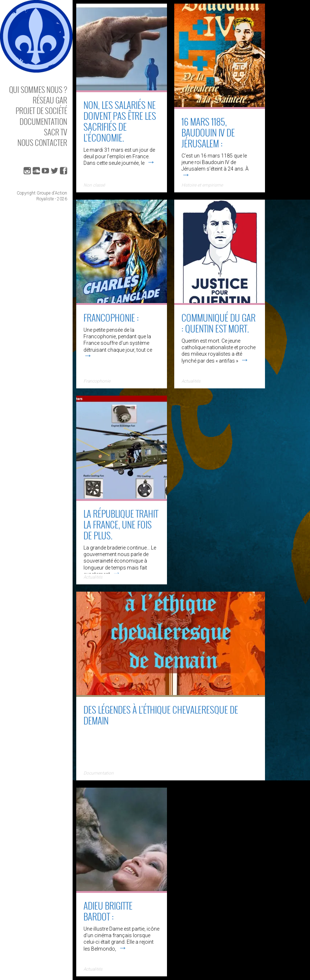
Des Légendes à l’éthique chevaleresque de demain (161, 715)
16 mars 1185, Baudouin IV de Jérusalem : (208, 132)
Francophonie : (111, 317)
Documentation (43, 121)
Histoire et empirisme (202, 185)
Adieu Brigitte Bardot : (108, 911)
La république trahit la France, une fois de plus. (121, 524)
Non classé (94, 185)
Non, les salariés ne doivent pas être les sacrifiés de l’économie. (120, 121)
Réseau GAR (50, 100)
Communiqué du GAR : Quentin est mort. (219, 323)
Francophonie (97, 381)
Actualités (191, 381)
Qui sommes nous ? (38, 89)
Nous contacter (42, 142)
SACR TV (56, 132)
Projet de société (41, 111)
